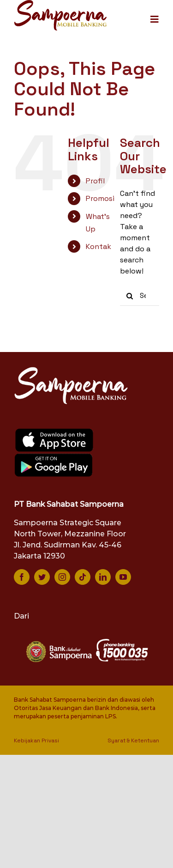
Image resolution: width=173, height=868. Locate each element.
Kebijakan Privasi (36, 741)
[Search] (130, 296)
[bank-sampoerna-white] (58, 642)
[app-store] (54, 431)
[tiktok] (83, 577)
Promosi (100, 198)
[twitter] (42, 577)
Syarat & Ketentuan (133, 741)
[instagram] (62, 577)
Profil (95, 181)
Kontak (98, 246)
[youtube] (123, 577)
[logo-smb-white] (72, 369)
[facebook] (22, 577)
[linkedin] (103, 577)
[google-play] (54, 456)
